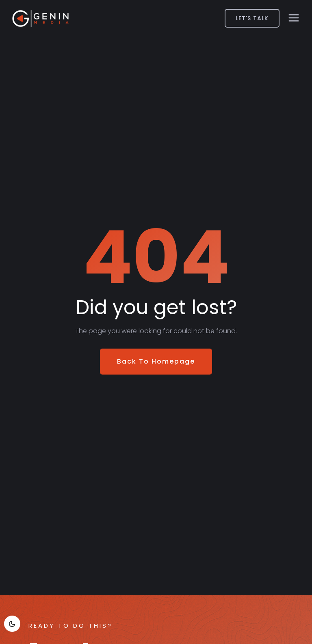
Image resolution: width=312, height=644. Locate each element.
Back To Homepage (156, 361)
